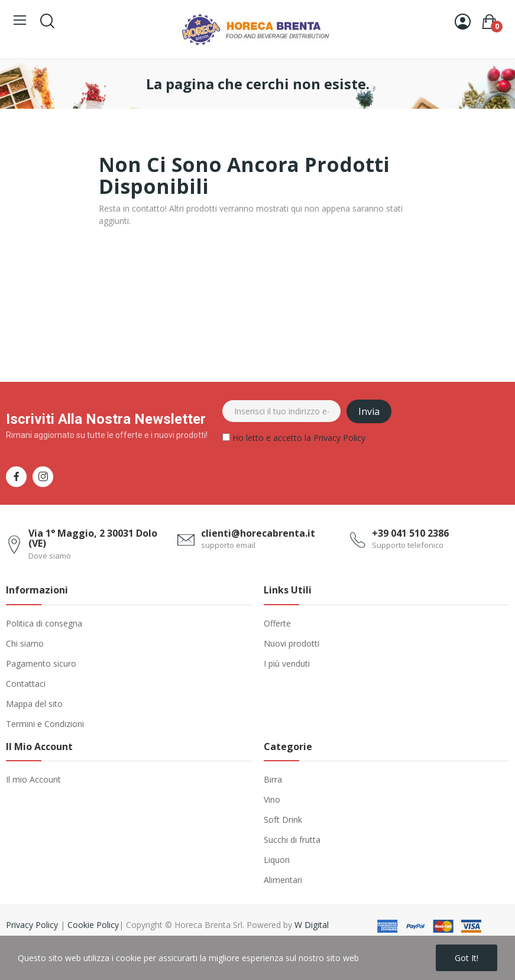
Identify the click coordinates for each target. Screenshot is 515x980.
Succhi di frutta (292, 840)
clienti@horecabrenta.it (258, 533)
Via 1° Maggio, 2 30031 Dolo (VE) (93, 538)
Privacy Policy (339, 438)
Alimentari (283, 880)
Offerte (277, 623)
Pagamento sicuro (41, 663)
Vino (272, 799)
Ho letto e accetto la (294, 439)
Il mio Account (33, 779)
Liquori (277, 860)
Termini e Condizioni (45, 724)
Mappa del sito (34, 704)
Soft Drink (283, 820)
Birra (273, 779)
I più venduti (287, 663)
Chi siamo (25, 643)
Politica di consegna (44, 623)
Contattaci (26, 684)
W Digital (312, 925)
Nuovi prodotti (291, 643)
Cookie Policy (93, 925)
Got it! (467, 958)
